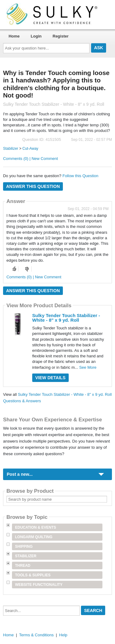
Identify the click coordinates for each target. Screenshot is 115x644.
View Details (50, 378)
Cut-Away (30, 149)
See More (88, 367)
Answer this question (33, 186)
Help (63, 635)
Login (36, 36)
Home (14, 36)
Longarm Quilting (34, 537)
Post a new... (20, 474)
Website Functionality (39, 585)
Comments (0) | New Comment (31, 159)
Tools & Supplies (33, 575)
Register (61, 36)
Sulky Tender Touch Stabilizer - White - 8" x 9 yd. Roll (66, 318)
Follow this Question (80, 176)
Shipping (24, 547)
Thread (23, 566)
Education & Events (36, 527)
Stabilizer (11, 149)
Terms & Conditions (36, 635)
